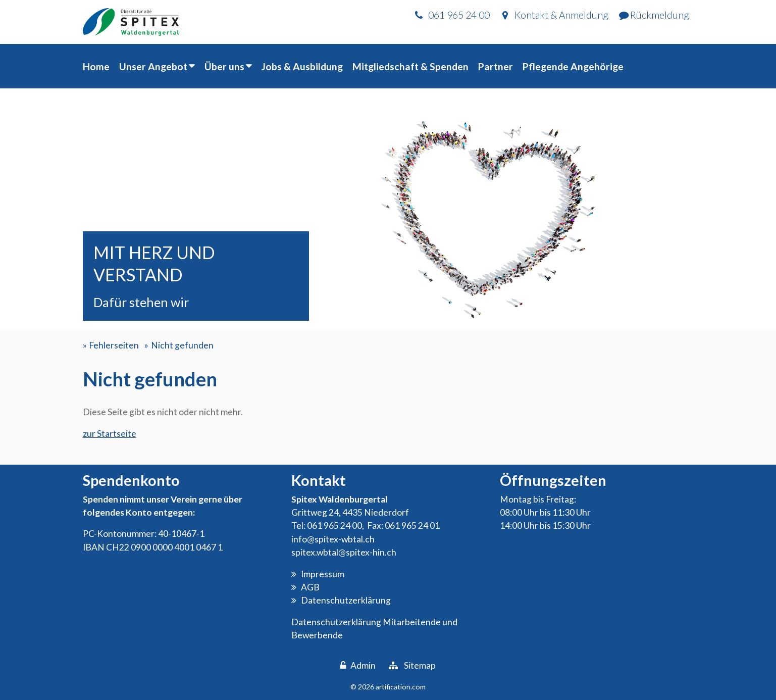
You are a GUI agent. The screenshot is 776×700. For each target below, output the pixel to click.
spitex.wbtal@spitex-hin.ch (344, 552)
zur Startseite (110, 434)
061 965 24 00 (334, 526)
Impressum (323, 574)
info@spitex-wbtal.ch (333, 539)
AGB (310, 587)
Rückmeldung (660, 15)
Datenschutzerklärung (346, 600)
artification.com (401, 687)
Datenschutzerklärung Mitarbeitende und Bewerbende (374, 629)
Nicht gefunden (182, 345)
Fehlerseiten (114, 345)
